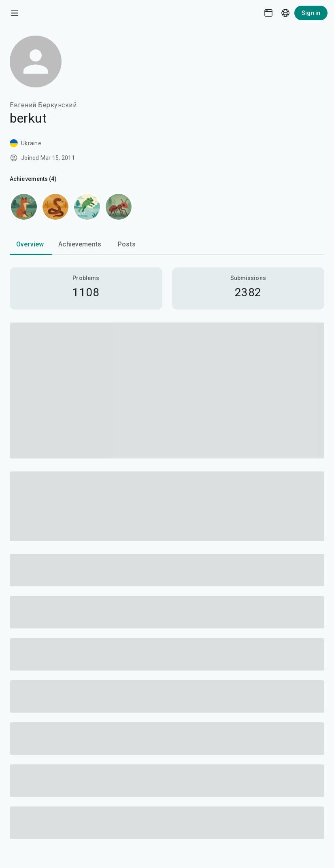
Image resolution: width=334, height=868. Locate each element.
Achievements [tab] (80, 244)
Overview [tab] (30, 244)
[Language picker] (285, 13)
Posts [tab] (127, 244)
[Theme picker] (268, 13)
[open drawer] (15, 13)
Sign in (311, 13)
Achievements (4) (33, 179)
